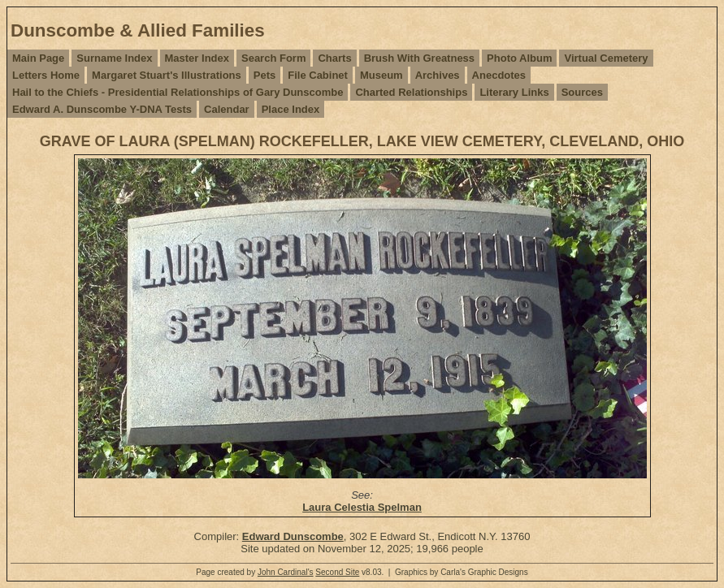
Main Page (38, 58)
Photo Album (519, 58)
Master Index (197, 58)
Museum (382, 75)
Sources (582, 92)
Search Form (273, 58)
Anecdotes (499, 75)
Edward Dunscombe (293, 536)
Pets (264, 75)
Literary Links (514, 92)
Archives (438, 75)
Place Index (291, 109)
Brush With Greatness (419, 58)
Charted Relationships (411, 92)
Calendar (227, 109)
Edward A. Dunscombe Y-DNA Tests (102, 109)
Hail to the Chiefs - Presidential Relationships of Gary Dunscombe (178, 92)
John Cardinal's (286, 572)
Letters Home (46, 75)
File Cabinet (318, 75)
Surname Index (114, 58)
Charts (334, 58)
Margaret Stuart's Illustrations (167, 75)
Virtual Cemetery (606, 58)
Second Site (337, 572)
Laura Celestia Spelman (362, 507)
